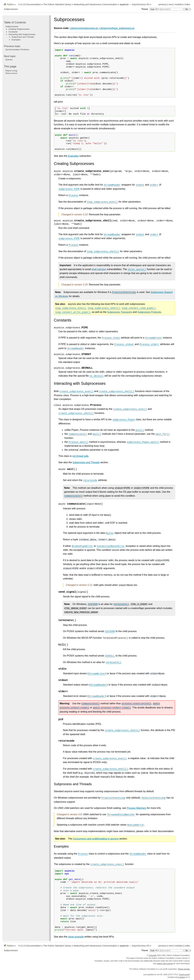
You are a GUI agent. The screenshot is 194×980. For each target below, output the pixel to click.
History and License (165, 964)
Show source (11, 73)
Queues (9, 60)
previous (162, 4)
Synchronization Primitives (17, 50)
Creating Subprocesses (19, 29)
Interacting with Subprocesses (22, 34)
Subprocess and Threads (23, 37)
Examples (73, 156)
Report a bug (11, 71)
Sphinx (182, 977)
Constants (13, 32)
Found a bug (184, 975)
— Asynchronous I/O (134, 4)
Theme (150, 9)
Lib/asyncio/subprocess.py (84, 28)
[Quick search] (171, 9)
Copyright (152, 955)
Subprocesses (11, 9)
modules (179, 4)
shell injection (99, 269)
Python (10, 4)
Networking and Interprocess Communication (95, 4)
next (171, 4)
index (187, 4)
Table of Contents (15, 22)
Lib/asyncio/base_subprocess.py (117, 28)
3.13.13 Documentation (30, 4)
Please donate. (184, 969)
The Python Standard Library (57, 4)
